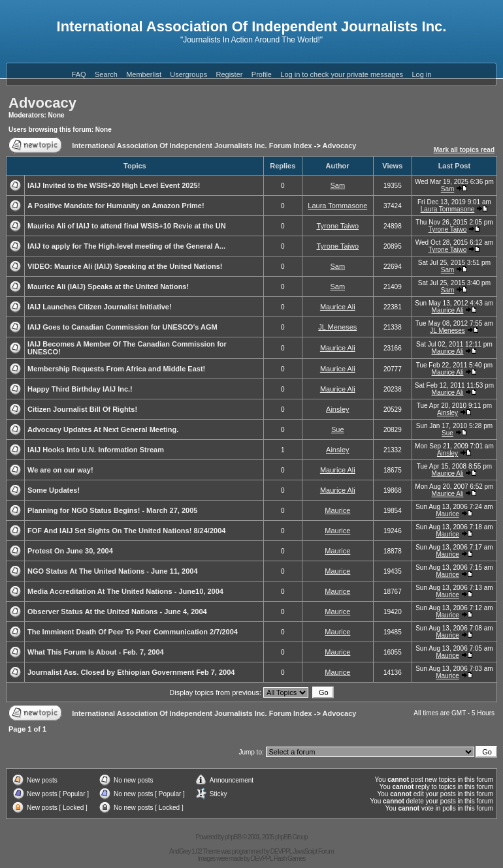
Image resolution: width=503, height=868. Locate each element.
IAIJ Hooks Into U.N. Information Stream (96, 450)
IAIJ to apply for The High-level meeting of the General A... (126, 246)
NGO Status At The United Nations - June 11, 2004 (113, 571)
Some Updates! (54, 490)
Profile (262, 74)
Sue (338, 429)
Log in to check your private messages (342, 74)
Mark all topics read (464, 150)
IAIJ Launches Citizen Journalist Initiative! (100, 307)
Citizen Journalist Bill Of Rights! (82, 409)
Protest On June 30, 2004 (70, 551)
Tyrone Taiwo (337, 226)
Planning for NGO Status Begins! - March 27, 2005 (112, 510)
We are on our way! (60, 470)
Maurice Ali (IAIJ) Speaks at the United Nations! (108, 287)
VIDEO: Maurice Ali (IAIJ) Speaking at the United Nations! (125, 266)
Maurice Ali (338, 307)
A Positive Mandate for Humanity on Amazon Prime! (116, 206)
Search (106, 74)
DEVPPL (281, 851)
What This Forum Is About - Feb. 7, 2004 (96, 652)
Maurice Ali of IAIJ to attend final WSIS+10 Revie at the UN (127, 226)
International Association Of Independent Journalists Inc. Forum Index (192, 146)
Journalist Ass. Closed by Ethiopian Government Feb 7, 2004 (131, 672)
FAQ (79, 74)
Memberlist (144, 74)
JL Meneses (337, 327)
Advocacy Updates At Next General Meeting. (103, 429)
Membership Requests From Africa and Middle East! (116, 369)
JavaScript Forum (314, 851)
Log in (421, 74)
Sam (337, 185)
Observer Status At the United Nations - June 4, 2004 (117, 612)
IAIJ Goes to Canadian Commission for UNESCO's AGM (122, 327)
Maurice (337, 510)
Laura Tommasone (337, 206)
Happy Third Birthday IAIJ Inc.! (80, 389)
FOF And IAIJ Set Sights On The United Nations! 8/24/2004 (126, 531)
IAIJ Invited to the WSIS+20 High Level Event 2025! (114, 185)
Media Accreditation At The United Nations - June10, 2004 (125, 591)
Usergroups (188, 74)
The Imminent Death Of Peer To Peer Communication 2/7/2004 (133, 632)
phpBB (233, 837)
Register (230, 74)
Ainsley (337, 409)
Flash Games (289, 859)
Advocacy (42, 103)
